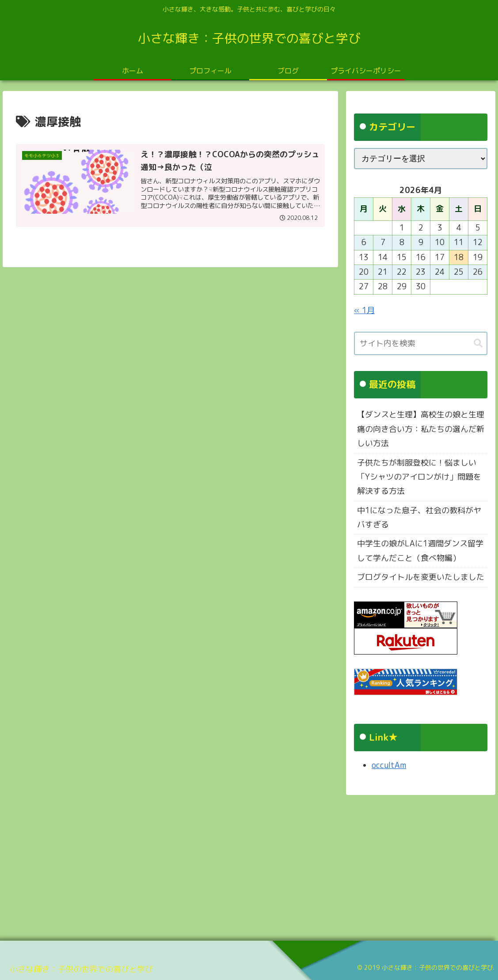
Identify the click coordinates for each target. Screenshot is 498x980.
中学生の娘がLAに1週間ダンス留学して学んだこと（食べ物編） (420, 551)
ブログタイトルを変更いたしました (421, 577)
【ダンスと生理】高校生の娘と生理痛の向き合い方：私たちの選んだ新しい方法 (421, 429)
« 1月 (364, 310)
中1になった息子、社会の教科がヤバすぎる (419, 517)
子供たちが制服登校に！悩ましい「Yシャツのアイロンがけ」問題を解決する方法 (419, 477)
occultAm (389, 765)
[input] (421, 343)
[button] (478, 343)
